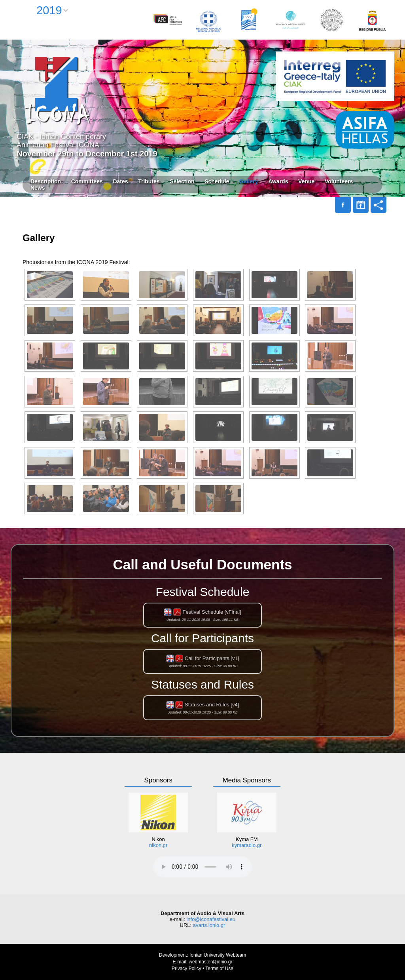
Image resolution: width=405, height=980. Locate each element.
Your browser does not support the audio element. (202, 867)
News (38, 188)
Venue (306, 181)
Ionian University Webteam (218, 955)
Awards (278, 181)
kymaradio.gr (247, 845)
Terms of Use (219, 969)
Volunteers (339, 181)
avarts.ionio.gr (209, 925)
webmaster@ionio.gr (210, 962)
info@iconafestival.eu (211, 919)
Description (46, 181)
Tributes (149, 181)
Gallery (249, 181)
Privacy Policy (186, 969)
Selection (182, 181)
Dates (120, 181)
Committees (87, 181)
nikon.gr (158, 845)
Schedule (217, 181)
